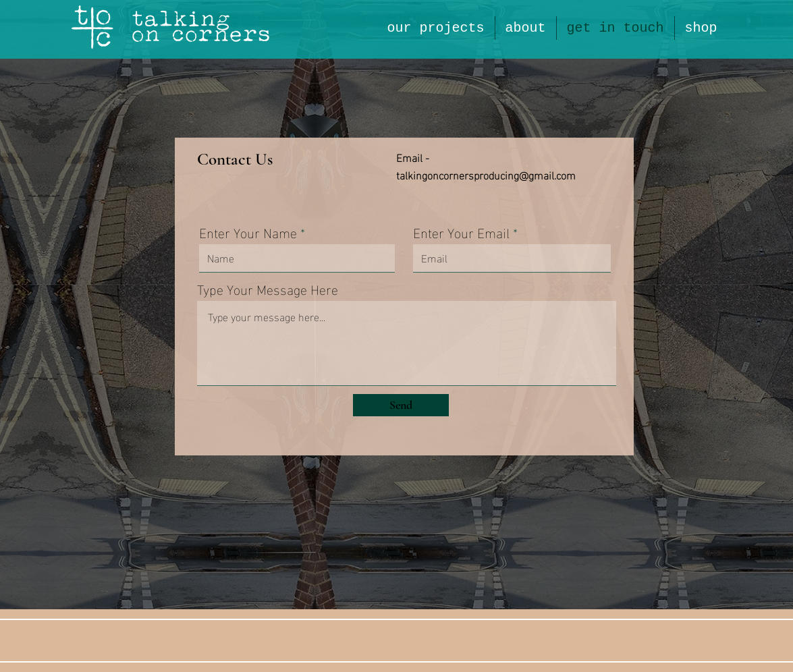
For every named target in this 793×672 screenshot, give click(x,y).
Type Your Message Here (268, 288)
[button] (526, 28)
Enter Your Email (461, 231)
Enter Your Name (248, 231)
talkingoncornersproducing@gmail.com (486, 174)
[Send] (401, 405)
